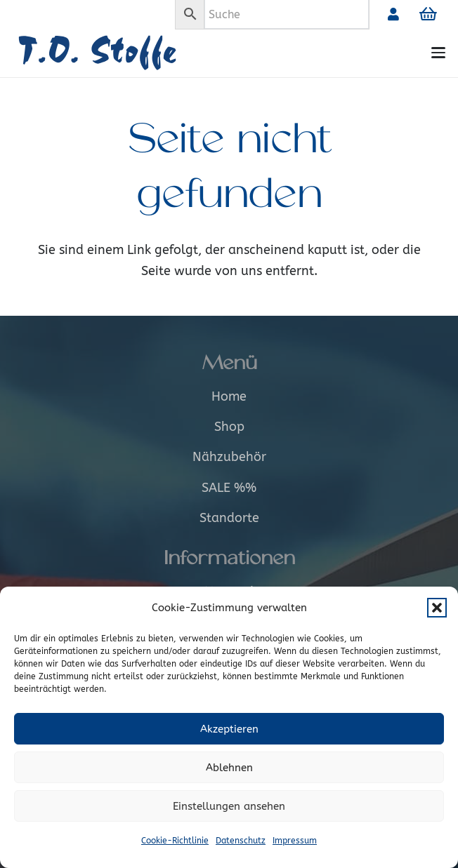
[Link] (393, 14)
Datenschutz (241, 841)
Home (229, 396)
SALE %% (229, 488)
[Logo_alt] (118, 53)
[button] (437, 608)
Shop (229, 427)
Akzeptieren (229, 729)
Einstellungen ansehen (229, 806)
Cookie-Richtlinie (175, 841)
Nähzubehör (229, 457)
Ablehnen (229, 768)
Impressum (295, 841)
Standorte (229, 518)
